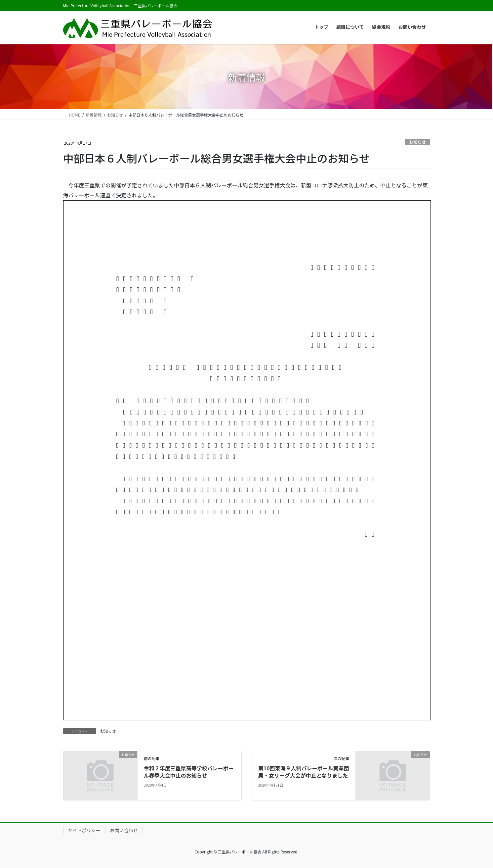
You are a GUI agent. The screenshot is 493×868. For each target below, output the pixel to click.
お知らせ (417, 142)
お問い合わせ (124, 830)
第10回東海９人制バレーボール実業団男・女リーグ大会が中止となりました (304, 772)
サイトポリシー (84, 830)
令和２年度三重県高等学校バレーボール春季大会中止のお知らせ (189, 772)
